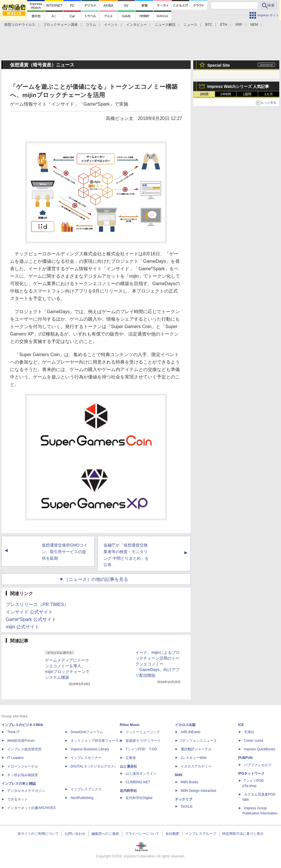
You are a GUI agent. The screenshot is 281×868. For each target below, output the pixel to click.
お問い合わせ (75, 834)
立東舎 (131, 758)
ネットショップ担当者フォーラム (96, 741)
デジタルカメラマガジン (26, 791)
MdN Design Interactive (199, 791)
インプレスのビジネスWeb (22, 725)
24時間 (226, 94)
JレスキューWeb (194, 758)
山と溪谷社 (128, 766)
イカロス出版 (185, 725)
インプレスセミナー (86, 758)
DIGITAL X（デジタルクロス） (94, 766)
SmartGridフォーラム (87, 732)
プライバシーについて (142, 834)
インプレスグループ (201, 834)
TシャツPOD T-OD (141, 749)
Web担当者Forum (21, 741)
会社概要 (172, 834)
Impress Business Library (90, 749)
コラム (91, 25)
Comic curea (254, 741)
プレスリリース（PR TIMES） (37, 604)
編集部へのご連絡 (105, 834)
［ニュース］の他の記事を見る (96, 579)
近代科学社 (128, 791)
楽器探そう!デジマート (143, 741)
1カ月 (269, 94)
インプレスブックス (86, 789)
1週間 (247, 94)
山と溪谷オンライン (141, 774)
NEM (254, 25)
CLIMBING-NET (138, 782)
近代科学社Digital (139, 798)
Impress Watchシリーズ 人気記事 (238, 86)
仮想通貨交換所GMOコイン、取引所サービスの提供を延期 (65, 552)
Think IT (13, 732)
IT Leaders (15, 758)
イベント (111, 25)
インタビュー (136, 25)
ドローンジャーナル (23, 766)
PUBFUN (245, 758)
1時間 (204, 94)
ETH (224, 25)
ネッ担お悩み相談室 (23, 775)
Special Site (219, 65)
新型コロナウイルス (20, 25)
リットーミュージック (143, 732)
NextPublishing (82, 798)
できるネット (17, 799)
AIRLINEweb (191, 732)
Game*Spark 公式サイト (31, 619)
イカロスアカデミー (196, 766)
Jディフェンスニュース (199, 741)
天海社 (249, 732)
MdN (179, 775)
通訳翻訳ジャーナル (196, 749)
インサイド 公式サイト (29, 612)
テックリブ (184, 799)
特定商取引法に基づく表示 (243, 834)
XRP (239, 25)
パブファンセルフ (258, 765)
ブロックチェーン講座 (61, 25)
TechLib (187, 806)
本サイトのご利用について (38, 834)
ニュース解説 (165, 25)
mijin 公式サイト (23, 627)
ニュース (190, 25)
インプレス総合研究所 (24, 749)
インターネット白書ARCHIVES (31, 808)
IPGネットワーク (252, 774)
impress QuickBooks (260, 749)
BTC (209, 25)
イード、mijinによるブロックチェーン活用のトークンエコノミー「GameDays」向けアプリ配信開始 (158, 664)
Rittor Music (130, 725)
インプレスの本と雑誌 (19, 784)
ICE (241, 725)
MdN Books (190, 782)
